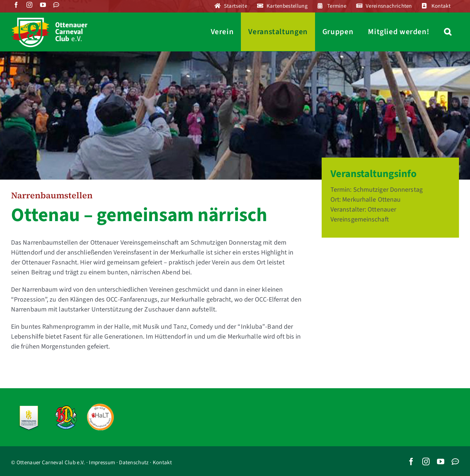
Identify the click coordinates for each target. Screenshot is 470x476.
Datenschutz (134, 463)
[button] (448, 32)
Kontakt (162, 463)
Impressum (102, 463)
